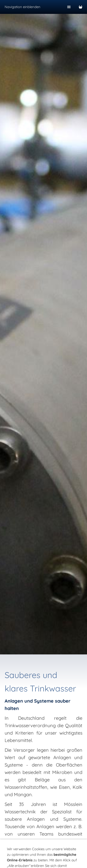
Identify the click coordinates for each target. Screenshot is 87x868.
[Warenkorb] (81, 7)
